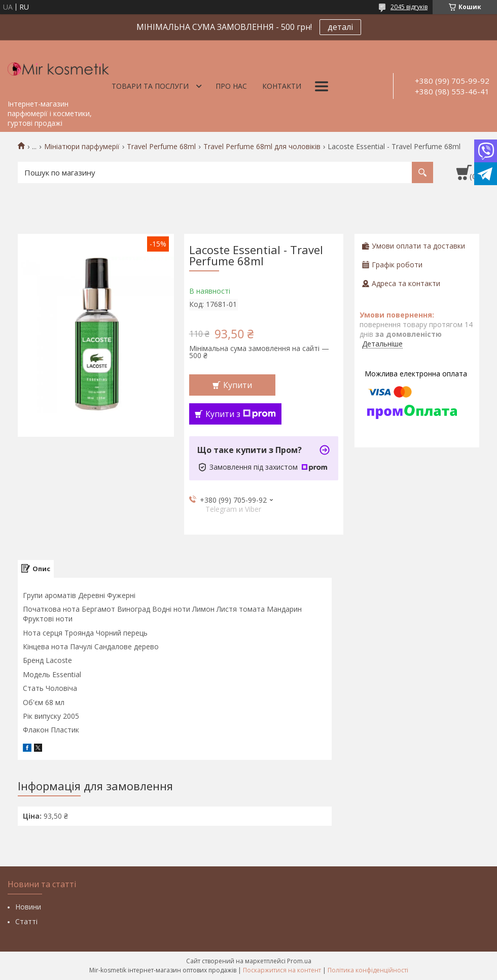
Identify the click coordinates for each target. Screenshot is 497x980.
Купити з (241, 414)
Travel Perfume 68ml (161, 147)
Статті (26, 921)
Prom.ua (299, 961)
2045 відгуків (409, 7)
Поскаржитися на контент (282, 970)
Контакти (282, 86)
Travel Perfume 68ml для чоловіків (262, 147)
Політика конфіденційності (368, 970)
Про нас (231, 86)
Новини (28, 907)
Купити (238, 385)
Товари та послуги (150, 86)
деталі (340, 27)
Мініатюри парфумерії (82, 147)
